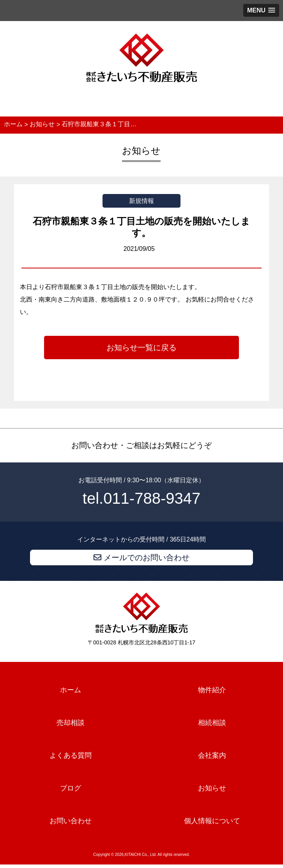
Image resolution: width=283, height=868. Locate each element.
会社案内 (212, 755)
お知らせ (212, 788)
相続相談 (212, 723)
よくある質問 (71, 755)
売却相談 (71, 723)
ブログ (71, 788)
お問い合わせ (71, 821)
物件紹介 (212, 690)
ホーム (71, 690)
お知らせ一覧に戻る (141, 348)
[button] (261, 10)
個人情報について (212, 821)
